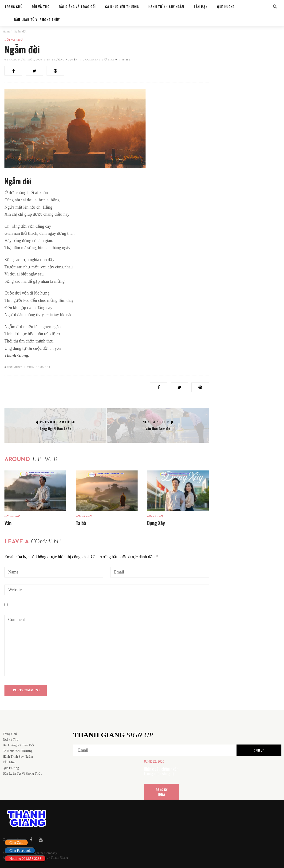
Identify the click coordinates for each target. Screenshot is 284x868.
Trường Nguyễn (65, 60)
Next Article (156, 422)
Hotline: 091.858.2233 (25, 859)
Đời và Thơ (14, 40)
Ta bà (81, 523)
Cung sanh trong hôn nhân (242, 285)
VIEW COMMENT (39, 367)
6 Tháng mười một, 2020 (23, 60)
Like (111, 60)
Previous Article (58, 422)
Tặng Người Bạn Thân (55, 429)
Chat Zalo (16, 843)
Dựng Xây (156, 523)
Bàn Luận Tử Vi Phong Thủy (236, 278)
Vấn (8, 523)
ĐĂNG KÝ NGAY (162, 792)
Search (269, 50)
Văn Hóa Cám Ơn (158, 429)
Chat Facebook (20, 851)
